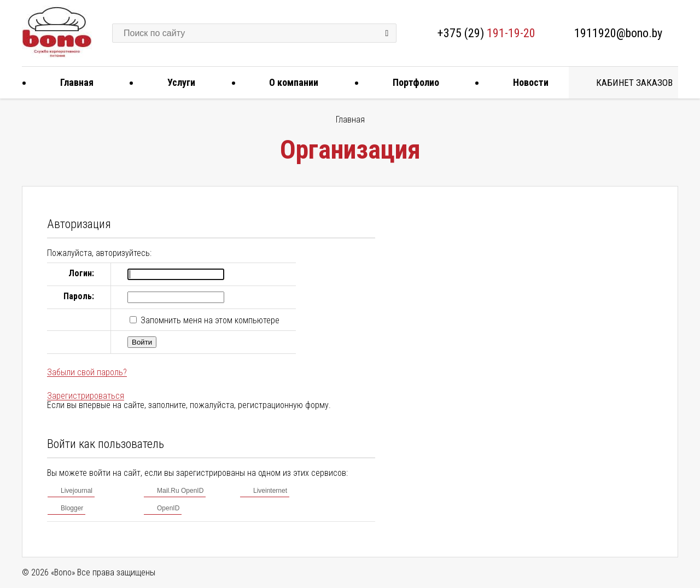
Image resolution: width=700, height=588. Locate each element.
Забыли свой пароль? (87, 372)
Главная (73, 82)
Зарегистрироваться (86, 396)
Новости (527, 82)
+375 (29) (486, 33)
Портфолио (412, 82)
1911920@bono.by (618, 33)
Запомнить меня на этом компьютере (209, 320)
